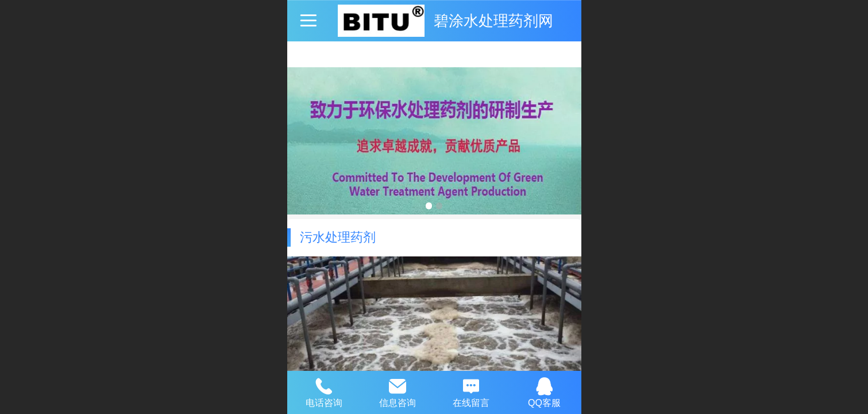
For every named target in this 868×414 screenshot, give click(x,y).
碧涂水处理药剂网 (493, 21)
